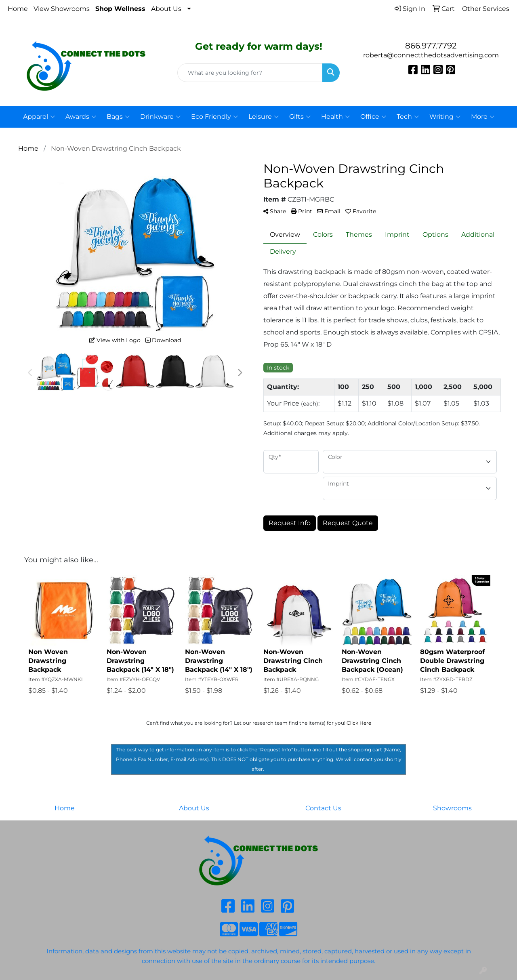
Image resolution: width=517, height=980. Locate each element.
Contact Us (323, 808)
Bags (118, 117)
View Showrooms (62, 9)
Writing (445, 117)
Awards (81, 117)
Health (335, 117)
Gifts (300, 117)
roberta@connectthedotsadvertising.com (431, 55)
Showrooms (452, 808)
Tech (408, 117)
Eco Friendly (214, 117)
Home (18, 9)
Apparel (39, 117)
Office (373, 117)
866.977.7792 (431, 46)
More (483, 117)
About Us (166, 9)
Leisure (264, 117)
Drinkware (160, 117)
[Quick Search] (250, 73)
